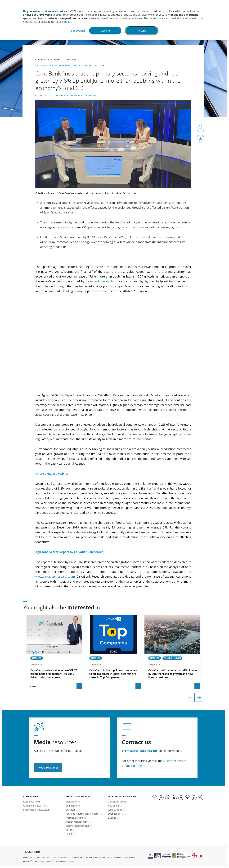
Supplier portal (117, 814)
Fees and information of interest (84, 814)
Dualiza (113, 818)
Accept (142, 31)
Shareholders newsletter (37, 809)
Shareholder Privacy (44, 861)
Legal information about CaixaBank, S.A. (67, 857)
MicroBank (115, 805)
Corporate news (32, 801)
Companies (73, 805)
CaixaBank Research (99, 281)
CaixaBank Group (119, 801)
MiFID (70, 830)
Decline (105, 31)
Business (72, 809)
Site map (89, 857)
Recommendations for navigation (121, 857)
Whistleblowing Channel (65, 861)
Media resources (48, 767)
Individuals (73, 801)
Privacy (27, 861)
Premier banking (76, 818)
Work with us (116, 809)
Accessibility (100, 857)
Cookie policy (63, 22)
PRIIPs (70, 834)
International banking (79, 826)
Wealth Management (78, 822)
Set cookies (78, 31)
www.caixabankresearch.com (55, 576)
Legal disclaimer (43, 857)
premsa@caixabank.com (139, 751)
